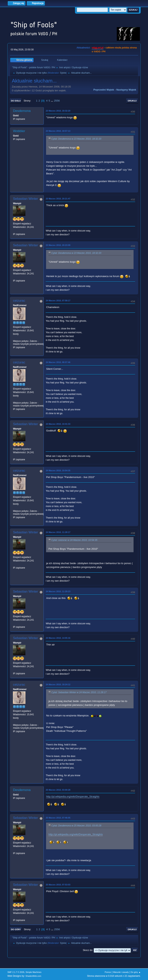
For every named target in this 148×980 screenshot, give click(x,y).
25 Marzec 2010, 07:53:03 (58, 885)
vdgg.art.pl (98, 48)
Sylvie (63, 73)
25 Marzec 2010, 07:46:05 (58, 818)
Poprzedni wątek (104, 90)
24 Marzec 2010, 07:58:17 (58, 301)
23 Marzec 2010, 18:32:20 (58, 111)
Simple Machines (34, 972)
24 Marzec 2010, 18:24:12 (58, 684)
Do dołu (16, 101)
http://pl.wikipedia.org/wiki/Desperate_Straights (73, 796)
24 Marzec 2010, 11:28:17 (58, 532)
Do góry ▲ (136, 972)
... (52, 101)
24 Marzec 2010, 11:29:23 (58, 591)
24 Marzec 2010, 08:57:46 (58, 362)
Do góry (16, 929)
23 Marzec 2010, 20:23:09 (58, 245)
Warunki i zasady (121, 972)
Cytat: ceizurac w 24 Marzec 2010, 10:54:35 (74, 540)
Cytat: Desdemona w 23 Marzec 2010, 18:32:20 (76, 139)
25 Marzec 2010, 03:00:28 (58, 790)
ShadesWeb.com (33, 976)
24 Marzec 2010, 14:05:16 (58, 638)
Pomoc (108, 972)
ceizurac (19, 301)
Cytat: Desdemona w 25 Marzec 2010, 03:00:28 (76, 826)
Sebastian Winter (25, 199)
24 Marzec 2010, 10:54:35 (58, 470)
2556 (57, 101)
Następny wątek (126, 90)
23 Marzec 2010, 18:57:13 (58, 131)
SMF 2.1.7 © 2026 (16, 972)
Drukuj (132, 101)
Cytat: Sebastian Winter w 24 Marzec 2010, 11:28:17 (79, 692)
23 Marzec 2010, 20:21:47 (58, 199)
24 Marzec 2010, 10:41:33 (58, 424)
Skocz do (88, 950)
